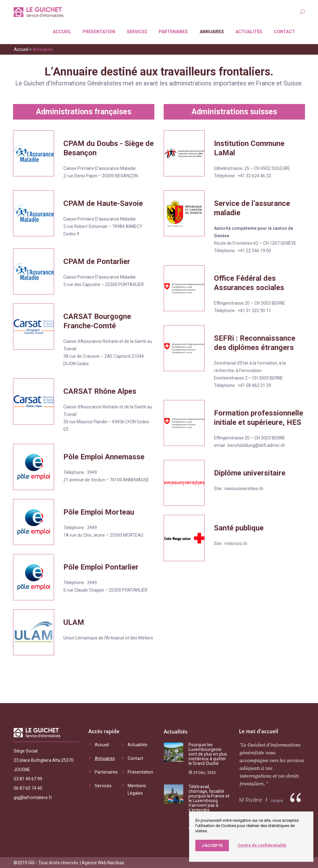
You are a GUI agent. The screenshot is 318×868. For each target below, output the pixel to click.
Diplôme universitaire (250, 473)
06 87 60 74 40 (28, 788)
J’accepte (212, 845)
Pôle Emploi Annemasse (104, 457)
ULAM (74, 622)
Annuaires (211, 31)
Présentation (98, 31)
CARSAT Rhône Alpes (100, 391)
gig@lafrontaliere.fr (33, 797)
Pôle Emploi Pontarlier (101, 567)
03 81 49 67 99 (28, 778)
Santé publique (239, 528)
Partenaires (173, 31)
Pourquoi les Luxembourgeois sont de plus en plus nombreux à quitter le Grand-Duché (208, 754)
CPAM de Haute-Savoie (103, 203)
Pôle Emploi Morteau (99, 511)
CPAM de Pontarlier (97, 261)
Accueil (61, 31)
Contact (284, 31)
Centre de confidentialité (262, 845)
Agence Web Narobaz (103, 862)
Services (136, 31)
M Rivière (251, 800)
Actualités (248, 31)
